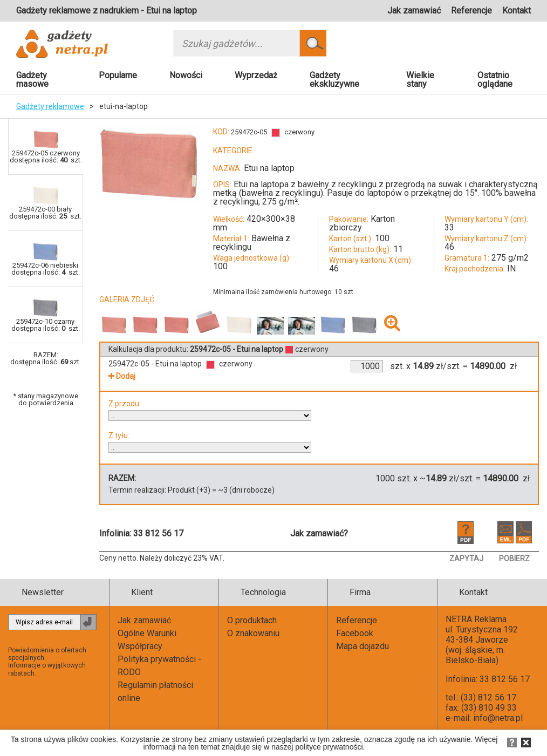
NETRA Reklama (476, 619)
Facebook (355, 633)
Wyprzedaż (256, 75)
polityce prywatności (329, 747)
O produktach (252, 620)
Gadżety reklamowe (50, 106)
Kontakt (517, 11)
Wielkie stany (420, 80)
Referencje (471, 11)
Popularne (118, 75)
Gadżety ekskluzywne (334, 80)
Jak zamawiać (414, 11)
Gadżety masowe (32, 80)
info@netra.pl (498, 718)
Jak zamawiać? (319, 533)
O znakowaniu (253, 633)
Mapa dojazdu (363, 646)
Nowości (186, 75)
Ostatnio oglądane (495, 80)
